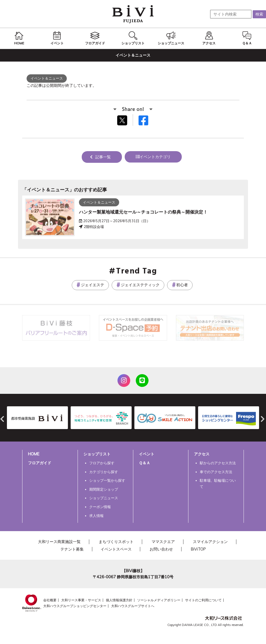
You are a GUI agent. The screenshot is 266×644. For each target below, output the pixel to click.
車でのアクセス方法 (216, 472)
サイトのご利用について (203, 600)
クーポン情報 (100, 507)
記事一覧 (103, 157)
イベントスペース (116, 549)
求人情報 (96, 516)
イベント (147, 454)
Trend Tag (136, 272)
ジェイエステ (93, 285)
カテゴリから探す (104, 472)
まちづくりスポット (116, 542)
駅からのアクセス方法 (218, 463)
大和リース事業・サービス (81, 600)
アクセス (202, 454)
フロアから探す (102, 463)
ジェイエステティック (140, 285)
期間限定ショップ (104, 489)
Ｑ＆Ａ (144, 463)
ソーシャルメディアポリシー (159, 600)
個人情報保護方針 (119, 600)
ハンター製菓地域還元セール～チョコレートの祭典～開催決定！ (143, 212)
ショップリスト (97, 454)
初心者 (182, 285)
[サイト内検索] (231, 14)
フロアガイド (40, 463)
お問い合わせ (161, 549)
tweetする (123, 120)
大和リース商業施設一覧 (59, 542)
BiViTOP (198, 549)
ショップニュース (104, 498)
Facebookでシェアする (147, 122)
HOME (34, 454)
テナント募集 (72, 549)
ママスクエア (163, 542)
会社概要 (50, 600)
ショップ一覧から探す (107, 480)
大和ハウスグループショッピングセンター (75, 606)
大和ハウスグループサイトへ (133, 606)
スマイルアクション (210, 542)
